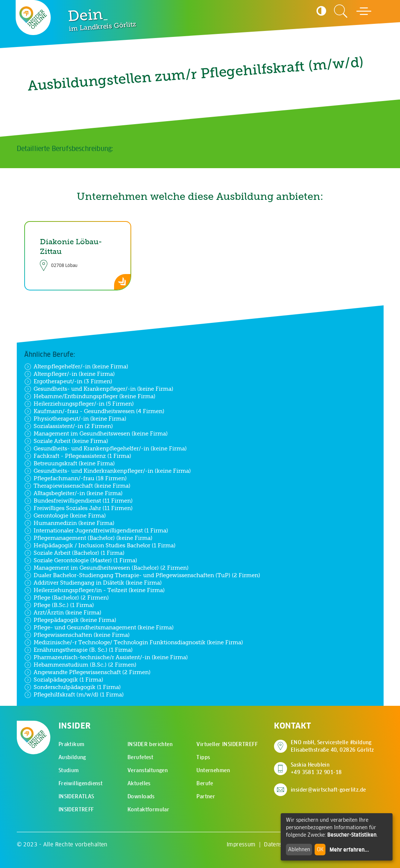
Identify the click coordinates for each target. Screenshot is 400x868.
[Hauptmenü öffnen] (364, 11)
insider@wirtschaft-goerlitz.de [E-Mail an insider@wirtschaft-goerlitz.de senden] (328, 790)
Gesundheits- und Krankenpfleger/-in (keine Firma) (99, 389)
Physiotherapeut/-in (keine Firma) (75, 419)
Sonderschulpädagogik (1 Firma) (73, 687)
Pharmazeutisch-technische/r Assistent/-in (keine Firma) (106, 657)
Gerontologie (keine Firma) (65, 516)
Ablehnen (299, 849)
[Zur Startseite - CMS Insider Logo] (33, 18)
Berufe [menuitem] (205, 783)
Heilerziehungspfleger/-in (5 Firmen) (79, 404)
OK (320, 849)
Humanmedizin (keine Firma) (69, 523)
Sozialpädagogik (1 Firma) (64, 680)
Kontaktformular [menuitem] (148, 809)
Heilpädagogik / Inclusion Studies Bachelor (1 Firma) (100, 545)
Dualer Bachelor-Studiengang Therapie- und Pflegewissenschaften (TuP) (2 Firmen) (142, 575)
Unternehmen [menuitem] (213, 770)
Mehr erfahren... (349, 850)
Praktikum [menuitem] (72, 744)
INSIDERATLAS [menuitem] (76, 796)
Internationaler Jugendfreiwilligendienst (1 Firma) (96, 531)
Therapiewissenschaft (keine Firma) (77, 486)
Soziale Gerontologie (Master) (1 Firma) (81, 560)
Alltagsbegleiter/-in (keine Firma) (73, 493)
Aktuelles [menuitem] (139, 783)
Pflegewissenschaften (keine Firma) (77, 635)
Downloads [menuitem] (141, 796)
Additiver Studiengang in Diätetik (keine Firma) (93, 583)
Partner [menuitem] (206, 796)
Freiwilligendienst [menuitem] (81, 783)
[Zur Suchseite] (341, 11)
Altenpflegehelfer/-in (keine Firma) (76, 367)
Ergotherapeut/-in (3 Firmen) (68, 381)
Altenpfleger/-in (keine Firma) (70, 374)
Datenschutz (280, 844)
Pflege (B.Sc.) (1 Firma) (59, 605)
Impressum (241, 844)
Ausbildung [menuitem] (72, 757)
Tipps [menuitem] (203, 757)
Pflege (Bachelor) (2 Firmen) (67, 598)
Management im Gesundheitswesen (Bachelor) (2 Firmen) (106, 568)
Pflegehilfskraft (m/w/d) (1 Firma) (74, 695)
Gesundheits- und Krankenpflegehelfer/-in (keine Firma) (105, 449)
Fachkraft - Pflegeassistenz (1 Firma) (78, 456)
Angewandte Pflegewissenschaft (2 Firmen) (87, 672)
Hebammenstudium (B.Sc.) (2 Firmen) (80, 665)
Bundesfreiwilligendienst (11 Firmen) (78, 501)
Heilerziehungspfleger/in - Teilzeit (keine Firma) (95, 590)
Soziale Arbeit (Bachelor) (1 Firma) (74, 553)
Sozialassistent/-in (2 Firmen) (69, 426)
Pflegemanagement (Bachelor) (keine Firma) (88, 538)
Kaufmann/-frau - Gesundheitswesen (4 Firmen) (94, 411)
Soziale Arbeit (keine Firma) (66, 441)
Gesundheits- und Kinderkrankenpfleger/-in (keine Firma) (108, 471)
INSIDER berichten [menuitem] (150, 744)
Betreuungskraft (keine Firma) (70, 463)
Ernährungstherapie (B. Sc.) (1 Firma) (78, 650)
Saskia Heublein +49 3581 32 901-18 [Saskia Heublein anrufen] (316, 768)
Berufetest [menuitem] (140, 757)
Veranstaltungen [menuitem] (148, 770)
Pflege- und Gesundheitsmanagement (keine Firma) (99, 628)
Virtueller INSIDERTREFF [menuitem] (227, 744)
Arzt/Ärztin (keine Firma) (63, 613)
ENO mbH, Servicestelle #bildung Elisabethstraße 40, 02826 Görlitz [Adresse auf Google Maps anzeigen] (333, 746)
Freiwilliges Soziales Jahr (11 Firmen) (78, 508)
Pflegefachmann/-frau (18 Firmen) (75, 478)
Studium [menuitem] (69, 770)
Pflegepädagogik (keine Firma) (70, 620)
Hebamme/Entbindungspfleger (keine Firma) (90, 396)
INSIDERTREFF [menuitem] (76, 809)
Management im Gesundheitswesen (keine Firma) (96, 434)
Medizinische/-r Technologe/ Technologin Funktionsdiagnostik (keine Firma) (134, 642)
